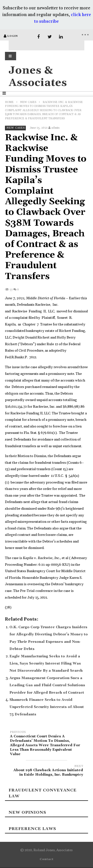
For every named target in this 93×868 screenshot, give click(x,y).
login (13, 36)
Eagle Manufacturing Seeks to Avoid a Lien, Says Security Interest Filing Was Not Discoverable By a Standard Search (46, 664)
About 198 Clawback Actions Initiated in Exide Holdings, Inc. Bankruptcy (46, 771)
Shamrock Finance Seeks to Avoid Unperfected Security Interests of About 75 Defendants (47, 707)
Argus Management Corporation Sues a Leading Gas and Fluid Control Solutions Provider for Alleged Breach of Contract (47, 685)
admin (55, 128)
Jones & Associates (38, 77)
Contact (47, 859)
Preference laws (32, 829)
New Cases (28, 102)
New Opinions (27, 812)
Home (9, 102)
